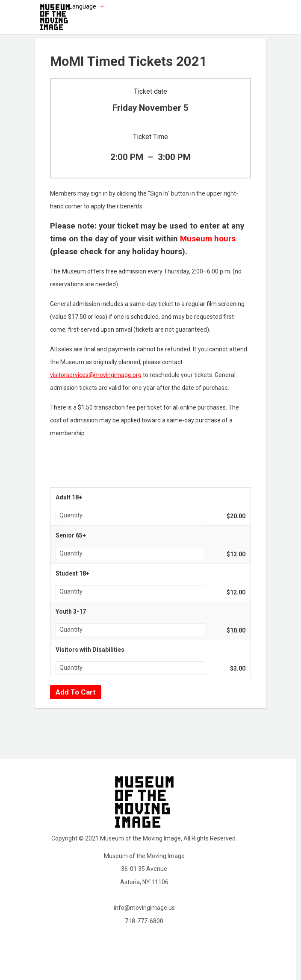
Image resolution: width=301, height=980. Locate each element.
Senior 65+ (71, 535)
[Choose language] (74, 6)
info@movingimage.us (144, 908)
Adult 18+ (69, 497)
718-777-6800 (144, 921)
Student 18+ (72, 573)
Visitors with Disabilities (90, 650)
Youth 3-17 (71, 612)
